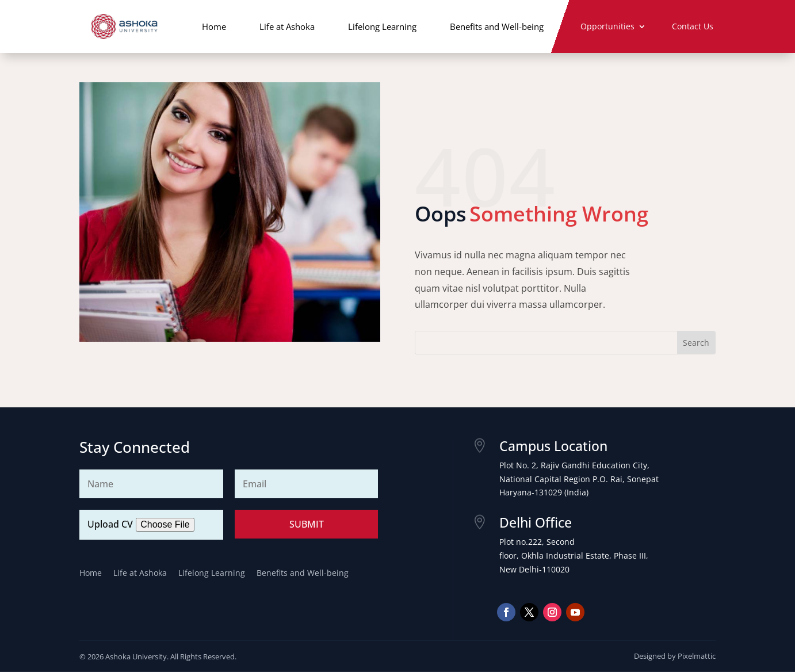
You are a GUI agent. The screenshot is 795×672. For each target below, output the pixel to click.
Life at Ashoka (287, 26)
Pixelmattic (697, 656)
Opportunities (607, 27)
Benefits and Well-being (497, 26)
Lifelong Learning (382, 26)
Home (214, 26)
